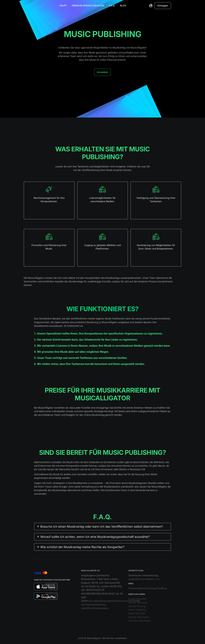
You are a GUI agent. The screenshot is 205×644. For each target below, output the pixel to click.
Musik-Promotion (138, 599)
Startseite (134, 588)
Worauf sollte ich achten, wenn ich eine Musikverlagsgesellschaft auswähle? (95, 537)
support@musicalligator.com (144, 579)
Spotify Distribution (139, 617)
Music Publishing (137, 610)
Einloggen (163, 6)
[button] (102, 527)
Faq (160, 588)
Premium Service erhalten (88, 6)
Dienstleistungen (148, 588)
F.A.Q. (112, 6)
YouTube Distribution (140, 621)
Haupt (63, 6)
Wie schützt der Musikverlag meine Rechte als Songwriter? (82, 547)
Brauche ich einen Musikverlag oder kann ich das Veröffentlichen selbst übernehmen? (102, 527)
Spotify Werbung (138, 603)
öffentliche (92, 608)
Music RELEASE (137, 613)
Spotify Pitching (137, 606)
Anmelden (102, 72)
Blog (123, 6)
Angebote (103, 608)
